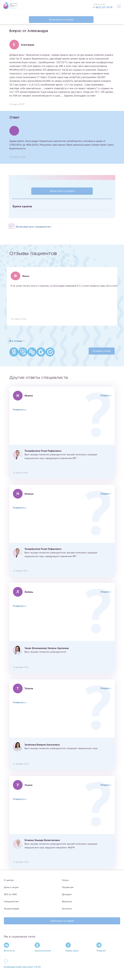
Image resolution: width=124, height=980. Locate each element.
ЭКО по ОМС (10, 894)
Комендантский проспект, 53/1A (22, 967)
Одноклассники (43, 947)
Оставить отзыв (102, 351)
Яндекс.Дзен (72, 947)
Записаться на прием (61, 19)
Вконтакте (9, 947)
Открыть (106, 395)
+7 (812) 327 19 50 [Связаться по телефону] (103, 7)
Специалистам (11, 901)
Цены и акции (11, 887)
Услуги (65, 880)
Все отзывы (17, 341)
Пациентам (68, 887)
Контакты (67, 909)
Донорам (67, 894)
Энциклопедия (11, 909)
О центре (9, 880)
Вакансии (67, 901)
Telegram (101, 947)
